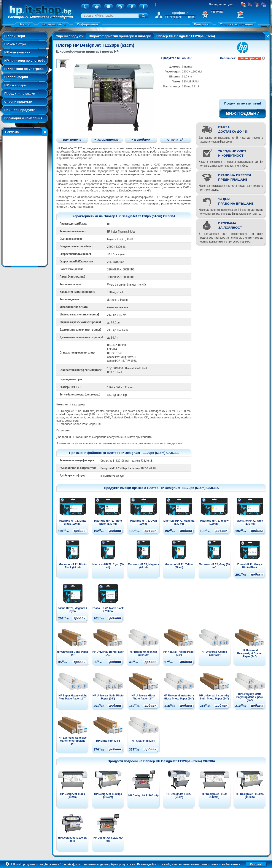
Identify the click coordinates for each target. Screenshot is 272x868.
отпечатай (175, 139)
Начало (24, 24)
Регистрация (174, 17)
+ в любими (141, 139)
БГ (243, 5)
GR (263, 5)
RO (257, 5)
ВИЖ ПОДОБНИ (243, 113)
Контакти (201, 24)
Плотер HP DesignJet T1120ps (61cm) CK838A (183, 488)
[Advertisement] (25, 201)
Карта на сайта (54, 24)
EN (250, 5)
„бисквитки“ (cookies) (59, 864)
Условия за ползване (237, 24)
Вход (191, 17)
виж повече (72, 139)
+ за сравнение (107, 139)
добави (80, 531)
